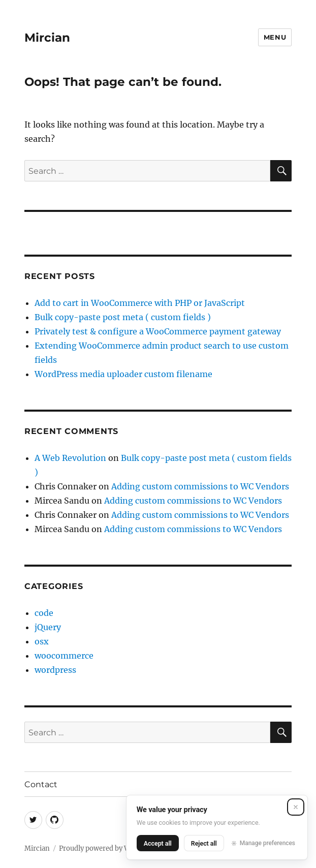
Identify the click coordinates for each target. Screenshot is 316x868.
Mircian (47, 38)
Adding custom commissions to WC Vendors (200, 486)
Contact (41, 784)
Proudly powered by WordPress (109, 848)
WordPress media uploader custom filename (123, 374)
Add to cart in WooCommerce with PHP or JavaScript (140, 303)
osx (42, 641)
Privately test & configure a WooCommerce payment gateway (158, 331)
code (44, 613)
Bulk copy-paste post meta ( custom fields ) (123, 317)
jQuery (48, 627)
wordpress (55, 670)
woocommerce (64, 656)
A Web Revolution (70, 458)
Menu (275, 37)
